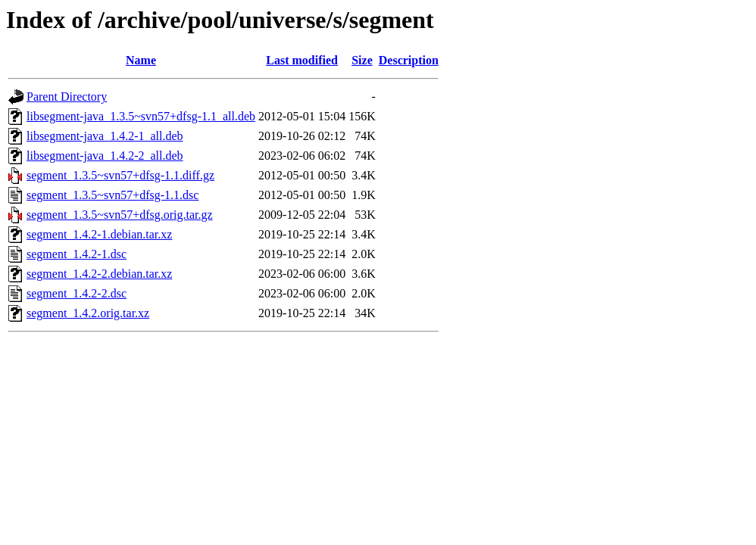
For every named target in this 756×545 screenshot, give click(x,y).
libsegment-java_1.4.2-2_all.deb (105, 156)
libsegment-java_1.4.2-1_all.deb (105, 136)
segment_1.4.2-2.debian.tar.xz (99, 274)
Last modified (302, 60)
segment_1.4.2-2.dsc (77, 293)
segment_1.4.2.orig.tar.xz (88, 313)
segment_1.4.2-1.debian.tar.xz (99, 234)
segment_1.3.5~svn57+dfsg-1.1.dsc (112, 195)
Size (362, 60)
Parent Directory (67, 97)
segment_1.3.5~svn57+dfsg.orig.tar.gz (120, 215)
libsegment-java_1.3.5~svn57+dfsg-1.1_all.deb (141, 116)
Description (409, 60)
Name (141, 60)
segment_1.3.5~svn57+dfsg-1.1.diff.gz (120, 175)
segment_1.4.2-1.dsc (77, 254)
